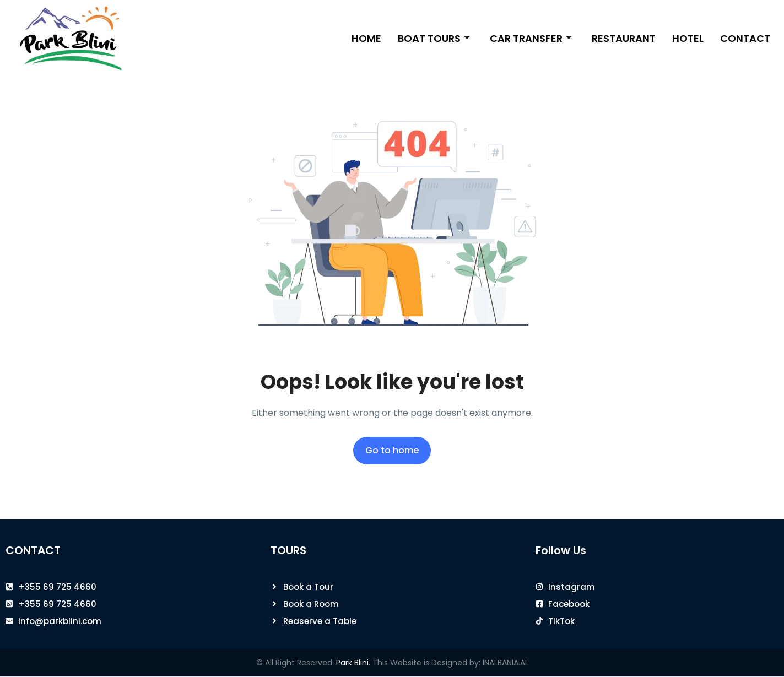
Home (366, 38)
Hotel (688, 38)
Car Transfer (531, 38)
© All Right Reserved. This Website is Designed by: (369, 663)
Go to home (392, 450)
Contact (745, 38)
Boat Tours (434, 38)
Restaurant (624, 38)
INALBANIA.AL (505, 663)
